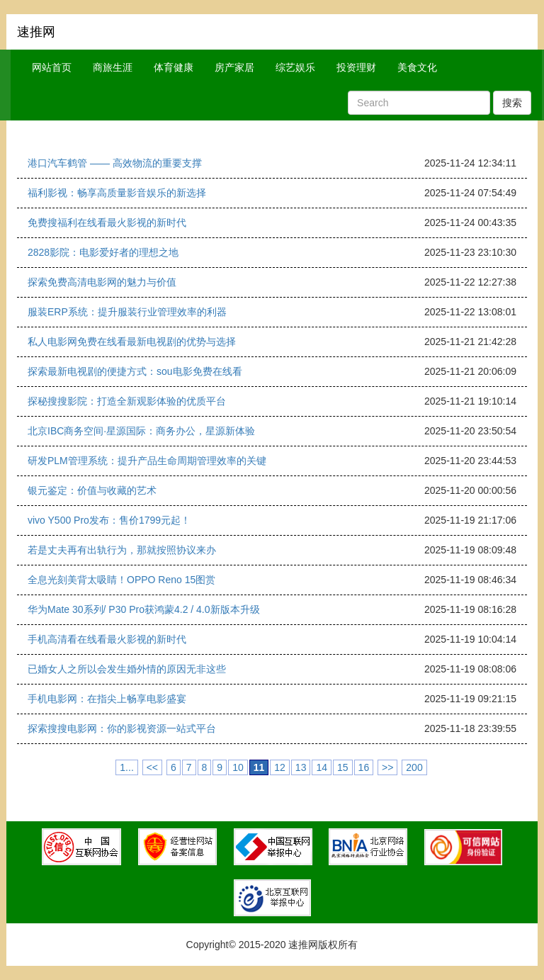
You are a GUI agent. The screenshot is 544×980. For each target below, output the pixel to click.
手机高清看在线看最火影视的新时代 (107, 639)
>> (387, 767)
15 (343, 767)
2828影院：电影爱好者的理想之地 (103, 252)
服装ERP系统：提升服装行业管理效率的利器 (127, 312)
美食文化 (417, 67)
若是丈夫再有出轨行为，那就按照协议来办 (122, 550)
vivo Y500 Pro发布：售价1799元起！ (109, 520)
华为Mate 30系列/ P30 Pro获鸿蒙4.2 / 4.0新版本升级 (144, 609)
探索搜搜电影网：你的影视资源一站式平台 (122, 728)
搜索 (512, 103)
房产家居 (234, 67)
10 (238, 767)
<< (152, 767)
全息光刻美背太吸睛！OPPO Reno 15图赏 (121, 580)
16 (364, 767)
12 (280, 767)
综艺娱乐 (295, 67)
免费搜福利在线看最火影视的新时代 (107, 223)
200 (414, 767)
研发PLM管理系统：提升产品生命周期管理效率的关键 (147, 461)
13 (301, 767)
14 (322, 767)
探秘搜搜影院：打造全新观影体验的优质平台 (127, 401)
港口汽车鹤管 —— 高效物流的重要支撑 (115, 163)
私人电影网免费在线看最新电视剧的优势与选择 (132, 342)
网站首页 (52, 67)
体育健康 (174, 67)
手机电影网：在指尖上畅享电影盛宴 (107, 699)
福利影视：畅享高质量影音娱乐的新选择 (117, 193)
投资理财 (356, 67)
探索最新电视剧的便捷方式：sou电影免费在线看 (135, 371)
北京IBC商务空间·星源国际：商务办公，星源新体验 (141, 431)
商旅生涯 (113, 67)
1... (126, 767)
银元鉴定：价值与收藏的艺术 (92, 490)
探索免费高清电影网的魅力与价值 (102, 282)
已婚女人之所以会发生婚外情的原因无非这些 (127, 669)
